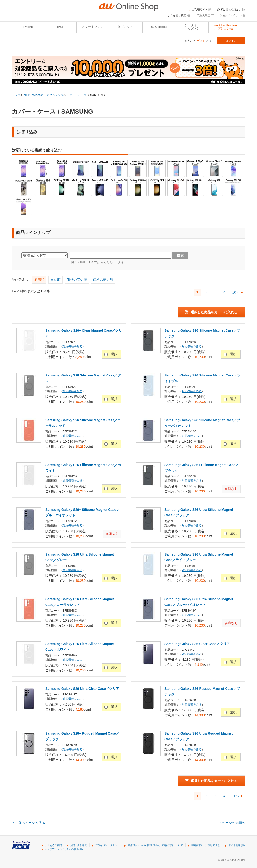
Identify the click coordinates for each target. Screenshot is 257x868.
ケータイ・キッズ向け (192, 27)
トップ (16, 95)
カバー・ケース (77, 95)
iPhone (28, 27)
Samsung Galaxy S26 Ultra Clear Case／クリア (82, 689)
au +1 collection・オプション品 (227, 27)
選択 (114, 354)
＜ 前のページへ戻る (28, 823)
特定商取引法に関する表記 (206, 845)
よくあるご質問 (53, 845)
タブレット (125, 27)
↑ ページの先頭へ (232, 823)
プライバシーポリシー (107, 845)
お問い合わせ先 (78, 845)
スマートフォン (93, 27)
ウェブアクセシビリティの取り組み (64, 849)
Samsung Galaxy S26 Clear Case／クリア (197, 644)
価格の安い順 (77, 279)
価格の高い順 (103, 279)
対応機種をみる (72, 346)
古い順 (56, 279)
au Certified (159, 27)
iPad (60, 27)
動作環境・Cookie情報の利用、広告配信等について (155, 845)
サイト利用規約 (237, 845)
